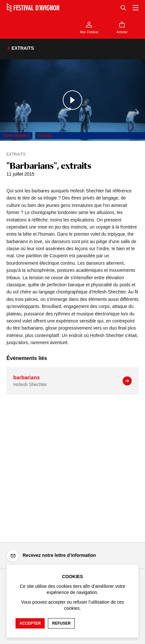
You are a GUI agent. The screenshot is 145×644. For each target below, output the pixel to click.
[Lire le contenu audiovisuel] (72, 100)
